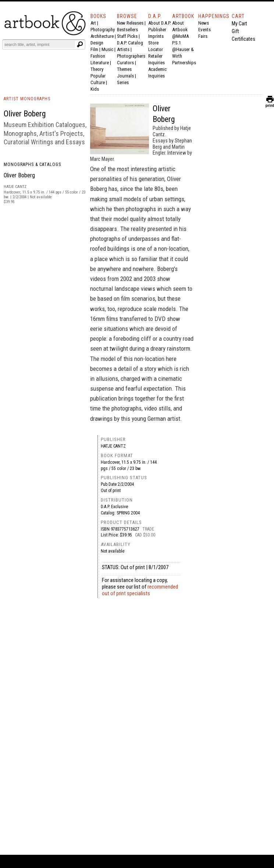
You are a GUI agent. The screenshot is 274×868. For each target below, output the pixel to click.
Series (123, 82)
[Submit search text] (80, 44)
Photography (103, 30)
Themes (124, 69)
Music (107, 49)
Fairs (203, 36)
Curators (125, 63)
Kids (95, 89)
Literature (100, 63)
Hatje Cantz (113, 446)
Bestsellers (127, 30)
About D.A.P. (160, 23)
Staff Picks (127, 36)
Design (97, 43)
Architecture (102, 36)
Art (93, 23)
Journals (125, 76)
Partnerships (184, 63)
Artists (123, 49)
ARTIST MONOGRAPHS (27, 99)
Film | (96, 49)
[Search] (39, 44)
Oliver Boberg (19, 175)
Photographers (131, 56)
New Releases (130, 23)
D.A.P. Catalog (130, 43)
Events (204, 30)
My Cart (239, 23)
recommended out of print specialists (140, 590)
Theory (97, 69)
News (204, 23)
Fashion (98, 56)
